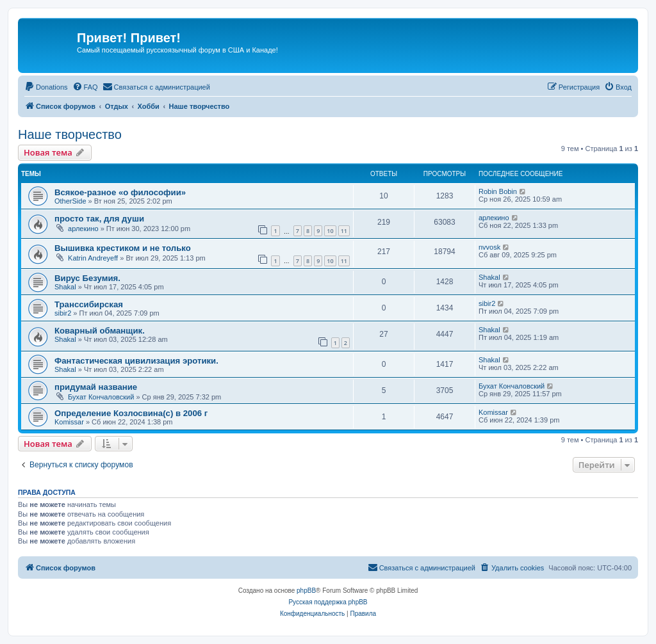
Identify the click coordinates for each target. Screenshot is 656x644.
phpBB (306, 591)
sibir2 (63, 313)
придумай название (96, 387)
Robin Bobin (498, 191)
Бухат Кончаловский (101, 397)
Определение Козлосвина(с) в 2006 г (131, 413)
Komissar (69, 422)
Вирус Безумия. (87, 278)
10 (330, 231)
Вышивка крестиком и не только (123, 248)
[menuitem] (46, 87)
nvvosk (489, 247)
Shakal (65, 287)
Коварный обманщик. (100, 331)
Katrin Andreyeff (93, 258)
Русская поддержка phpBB (328, 602)
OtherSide (70, 201)
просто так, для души (99, 219)
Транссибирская (89, 304)
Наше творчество (70, 134)
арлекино (83, 229)
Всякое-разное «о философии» (120, 192)
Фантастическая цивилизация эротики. (136, 361)
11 (344, 231)
